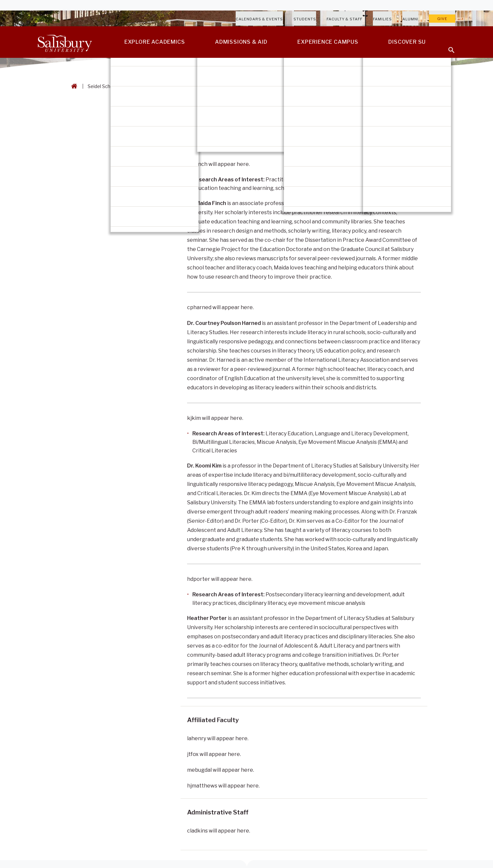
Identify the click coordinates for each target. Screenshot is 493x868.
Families (382, 19)
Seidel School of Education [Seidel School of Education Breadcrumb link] (117, 86)
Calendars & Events (259, 19)
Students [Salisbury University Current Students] (305, 19)
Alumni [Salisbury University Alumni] (410, 19)
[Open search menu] (447, 46)
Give (442, 19)
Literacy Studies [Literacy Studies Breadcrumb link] (173, 86)
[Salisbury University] (65, 42)
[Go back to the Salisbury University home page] (73, 86)
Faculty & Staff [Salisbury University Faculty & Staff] (344, 19)
